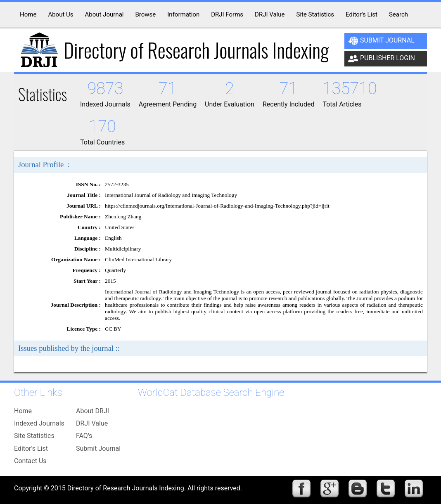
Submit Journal (381, 41)
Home (23, 411)
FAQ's (84, 436)
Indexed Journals (39, 423)
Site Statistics (34, 436)
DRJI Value (92, 423)
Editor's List (31, 448)
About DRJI (92, 411)
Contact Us (30, 461)
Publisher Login (382, 59)
